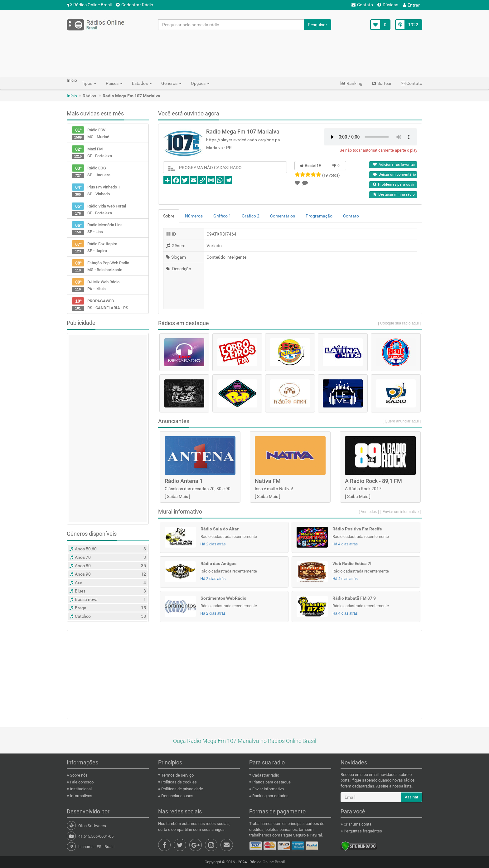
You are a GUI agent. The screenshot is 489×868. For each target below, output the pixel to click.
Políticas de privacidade (182, 789)
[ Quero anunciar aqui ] (402, 421)
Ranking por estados (270, 796)
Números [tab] (194, 216)
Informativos (81, 796)
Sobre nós (78, 775)
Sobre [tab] (169, 216)
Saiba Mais (177, 496)
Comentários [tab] (283, 216)
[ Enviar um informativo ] (401, 512)
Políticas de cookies (179, 782)
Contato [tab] (351, 216)
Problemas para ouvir (394, 184)
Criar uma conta (357, 824)
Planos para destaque (271, 782)
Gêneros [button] (171, 83)
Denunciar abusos (177, 796)
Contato (362, 5)
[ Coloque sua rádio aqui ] (399, 323)
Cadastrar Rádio (135, 5)
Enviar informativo (268, 789)
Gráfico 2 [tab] (251, 216)
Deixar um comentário (395, 174)
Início (72, 96)
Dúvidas (388, 5)
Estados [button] (142, 83)
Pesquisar (317, 25)
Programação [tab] (319, 216)
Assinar (412, 797)
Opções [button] (200, 83)
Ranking (351, 83)
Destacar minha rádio (394, 194)
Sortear (382, 83)
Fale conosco (81, 782)
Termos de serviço (177, 775)
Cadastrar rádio (265, 775)
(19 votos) (331, 175)
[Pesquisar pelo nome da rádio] (231, 25)
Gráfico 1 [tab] (222, 216)
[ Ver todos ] (369, 512)
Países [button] (114, 83)
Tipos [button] (89, 83)
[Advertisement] (244, 53)
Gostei (310, 166)
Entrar (411, 5)
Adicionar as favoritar (394, 164)
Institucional (80, 789)
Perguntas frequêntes (362, 831)
